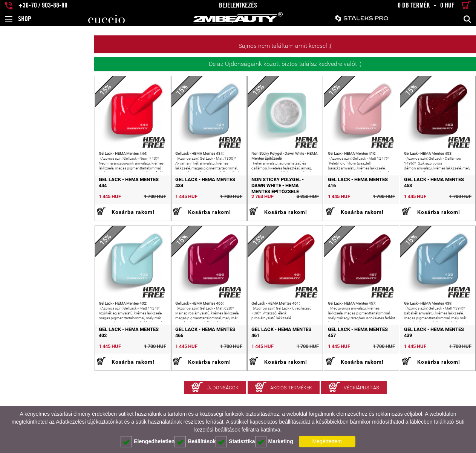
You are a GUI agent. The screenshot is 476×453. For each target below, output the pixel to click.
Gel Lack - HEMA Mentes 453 (420, 198)
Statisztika (235, 442)
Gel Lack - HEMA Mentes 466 (134, 367)
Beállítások (195, 442)
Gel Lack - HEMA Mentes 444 (39, 198)
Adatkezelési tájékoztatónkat (89, 422)
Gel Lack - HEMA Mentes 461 (229, 367)
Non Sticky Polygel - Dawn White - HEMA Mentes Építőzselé (236, 201)
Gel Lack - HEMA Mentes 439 (420, 367)
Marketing (274, 442)
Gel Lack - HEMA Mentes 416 (325, 198)
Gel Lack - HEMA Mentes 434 (134, 198)
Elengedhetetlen (148, 442)
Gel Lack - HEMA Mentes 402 (39, 367)
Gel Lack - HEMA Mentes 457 (325, 367)
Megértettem (327, 441)
